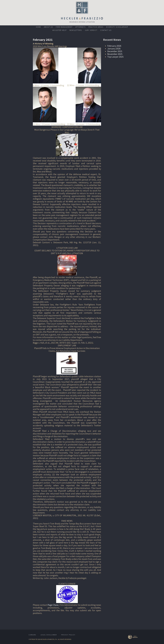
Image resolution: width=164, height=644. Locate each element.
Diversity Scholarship (117, 27)
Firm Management (64, 27)
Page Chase (53, 605)
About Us (48, 27)
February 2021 (43, 40)
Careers (32, 635)
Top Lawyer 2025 (115, 57)
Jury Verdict (91, 30)
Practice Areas (96, 27)
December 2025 (115, 51)
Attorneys (81, 27)
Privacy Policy (68, 635)
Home (38, 27)
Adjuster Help (60, 30)
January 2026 (114, 49)
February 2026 (114, 46)
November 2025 (115, 54)
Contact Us (106, 30)
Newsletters (76, 30)
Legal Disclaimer (49, 635)
